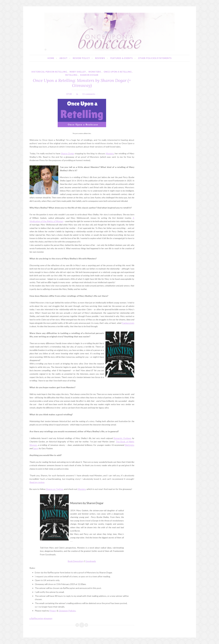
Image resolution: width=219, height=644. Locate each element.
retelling (71, 75)
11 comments (89, 94)
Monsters (82, 489)
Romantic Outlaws (122, 438)
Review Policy (81, 58)
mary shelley (78, 72)
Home (51, 58)
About (63, 58)
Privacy (53, 611)
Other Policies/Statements (155, 58)
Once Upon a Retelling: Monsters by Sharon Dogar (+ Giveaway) (82, 83)
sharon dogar (89, 75)
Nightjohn (130, 445)
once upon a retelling (118, 72)
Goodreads (91, 561)
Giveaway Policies (67, 611)
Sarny (36, 448)
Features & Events (122, 58)
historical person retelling (49, 72)
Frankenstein (128, 323)
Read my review (37, 482)
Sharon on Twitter (55, 489)
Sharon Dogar (68, 153)
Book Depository (76, 561)
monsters (95, 72)
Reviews (100, 58)
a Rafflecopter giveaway (41, 618)
